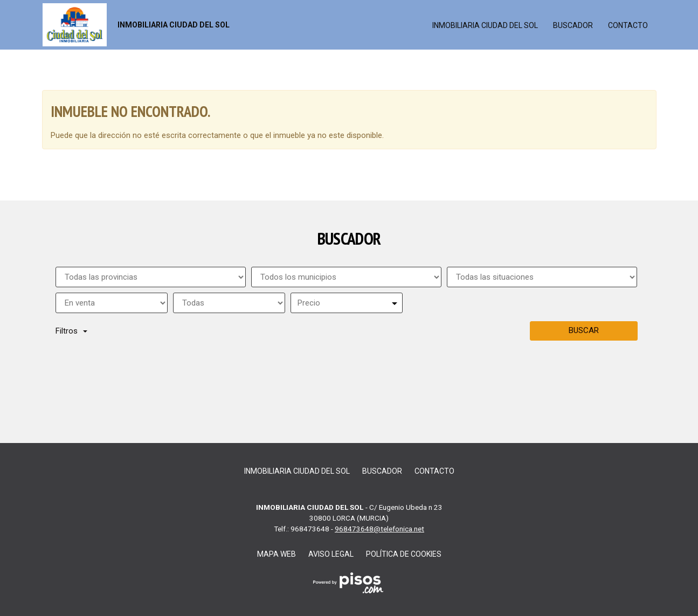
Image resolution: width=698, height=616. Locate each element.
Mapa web (277, 554)
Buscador (573, 25)
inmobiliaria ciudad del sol (485, 25)
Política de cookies (404, 554)
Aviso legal (331, 554)
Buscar (584, 330)
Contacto (628, 25)
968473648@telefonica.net (379, 529)
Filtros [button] (71, 331)
